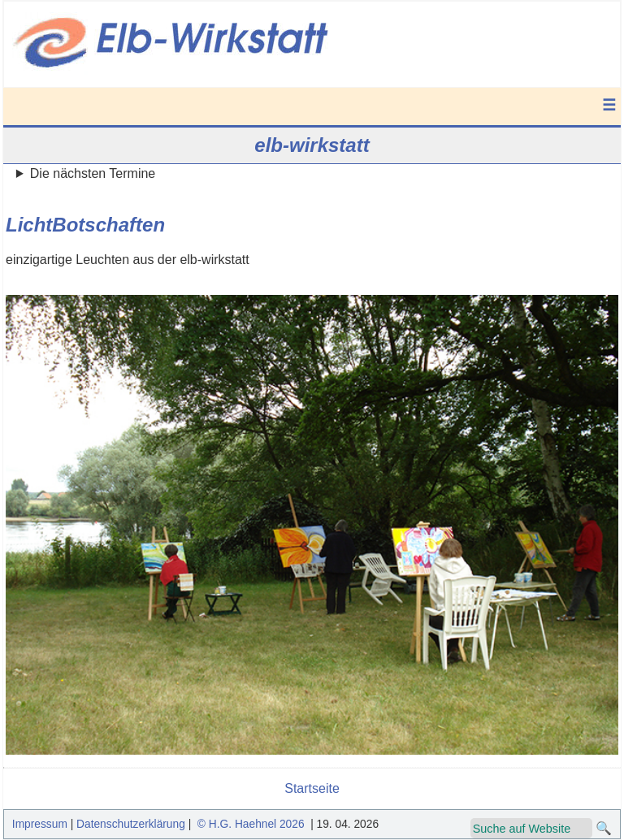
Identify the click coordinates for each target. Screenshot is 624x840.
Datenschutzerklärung (131, 824)
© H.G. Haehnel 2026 (251, 824)
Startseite (312, 788)
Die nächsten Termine (93, 173)
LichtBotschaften (85, 225)
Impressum (40, 824)
